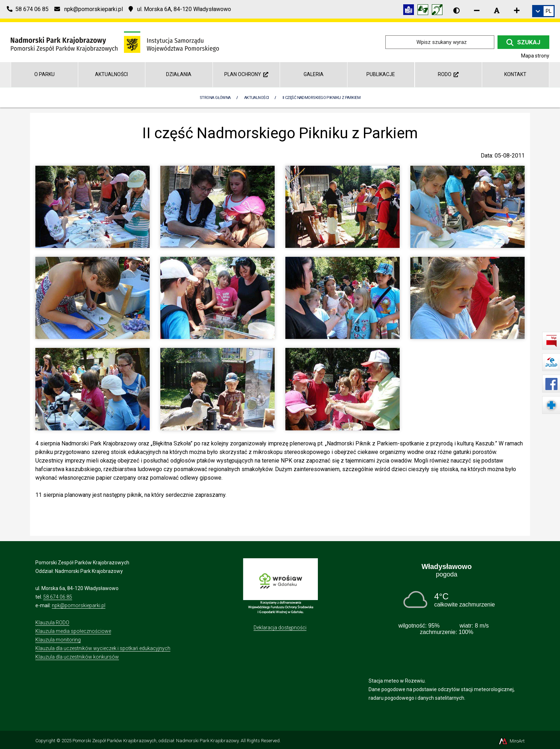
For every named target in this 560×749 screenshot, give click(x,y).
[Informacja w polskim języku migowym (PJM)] (439, 11)
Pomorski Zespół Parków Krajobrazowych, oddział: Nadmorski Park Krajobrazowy (156, 741)
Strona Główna (215, 98)
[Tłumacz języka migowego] (425, 11)
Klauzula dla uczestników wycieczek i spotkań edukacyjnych (103, 648)
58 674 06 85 (58, 597)
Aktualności (111, 74)
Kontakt (515, 74)
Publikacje (381, 74)
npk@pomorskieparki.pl (79, 605)
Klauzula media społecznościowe (73, 631)
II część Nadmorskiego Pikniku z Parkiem (322, 98)
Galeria (314, 74)
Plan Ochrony (246, 74)
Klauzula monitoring (58, 640)
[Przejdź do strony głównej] (115, 42)
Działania (179, 74)
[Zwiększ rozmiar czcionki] (517, 10)
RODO (448, 74)
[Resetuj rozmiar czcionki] (497, 10)
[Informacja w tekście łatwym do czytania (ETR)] (410, 11)
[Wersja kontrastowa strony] (456, 10)
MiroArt (511, 741)
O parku (44, 74)
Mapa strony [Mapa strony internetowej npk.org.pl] (535, 56)
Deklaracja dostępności (280, 628)
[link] (543, 11)
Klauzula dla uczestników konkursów (77, 657)
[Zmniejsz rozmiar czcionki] (477, 10)
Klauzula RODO (52, 623)
